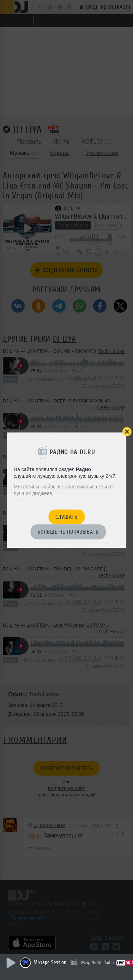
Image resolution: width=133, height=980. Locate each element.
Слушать (66, 517)
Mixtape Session (50, 962)
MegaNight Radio (97, 962)
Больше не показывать (68, 532)
